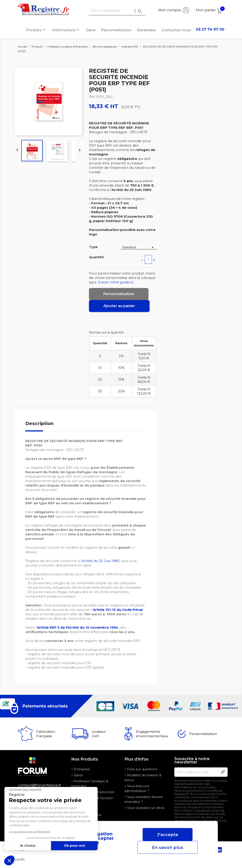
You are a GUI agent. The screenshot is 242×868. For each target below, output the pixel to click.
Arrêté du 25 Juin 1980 (101, 561)
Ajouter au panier (119, 306)
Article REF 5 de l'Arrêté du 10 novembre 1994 (78, 627)
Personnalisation (116, 30)
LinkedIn (219, 850)
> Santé (77, 775)
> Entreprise (81, 769)
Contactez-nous (176, 30)
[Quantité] (148, 259)
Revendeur (147, 30)
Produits (36, 30)
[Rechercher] (117, 11)
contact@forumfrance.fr (40, 785)
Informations (66, 30)
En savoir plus (168, 847)
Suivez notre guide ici (116, 282)
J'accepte (168, 834)
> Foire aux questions (141, 769)
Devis (91, 30)
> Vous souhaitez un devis (144, 808)
